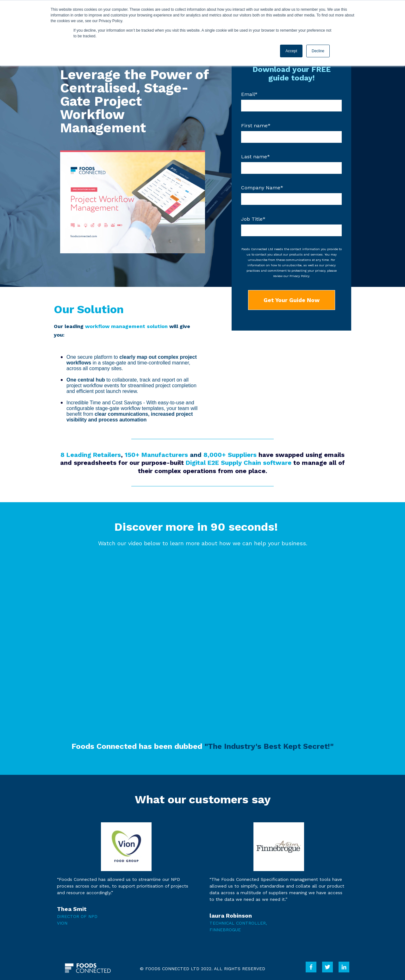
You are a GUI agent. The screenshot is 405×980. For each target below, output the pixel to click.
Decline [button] (318, 51)
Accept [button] (291, 51)
